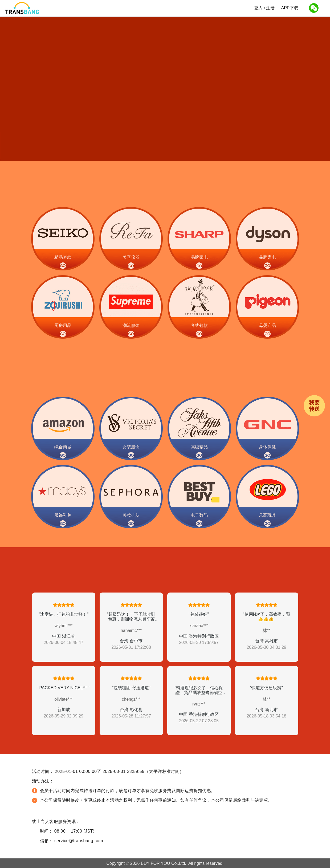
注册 (270, 8)
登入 (258, 8)
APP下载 (290, 8)
